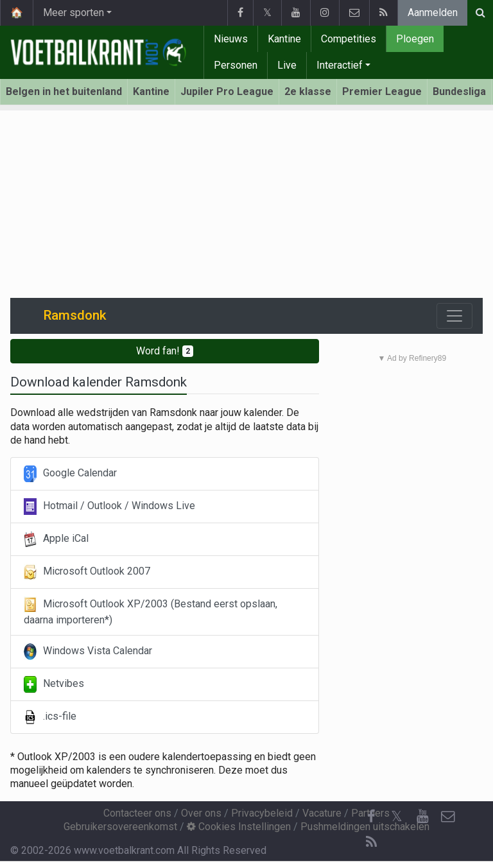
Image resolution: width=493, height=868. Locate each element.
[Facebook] (371, 817)
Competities (349, 39)
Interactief (340, 65)
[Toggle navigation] (454, 316)
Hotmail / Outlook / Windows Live (109, 507)
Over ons (201, 813)
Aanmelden (433, 13)
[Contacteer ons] (448, 817)
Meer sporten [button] (74, 13)
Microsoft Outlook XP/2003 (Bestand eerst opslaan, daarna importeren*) (151, 611)
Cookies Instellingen (239, 827)
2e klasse (308, 91)
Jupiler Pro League (227, 91)
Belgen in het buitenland (64, 91)
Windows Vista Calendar (88, 652)
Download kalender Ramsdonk (99, 382)
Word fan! (165, 351)
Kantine (284, 39)
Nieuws (231, 39)
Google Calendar (70, 474)
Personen (236, 65)
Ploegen (415, 39)
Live (287, 65)
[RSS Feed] (371, 842)
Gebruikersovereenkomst (120, 827)
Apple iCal (56, 539)
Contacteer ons (137, 813)
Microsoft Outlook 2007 (87, 572)
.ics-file (50, 717)
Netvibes (54, 684)
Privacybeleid (262, 813)
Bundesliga (459, 91)
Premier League (382, 91)
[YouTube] (422, 817)
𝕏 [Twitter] (397, 816)
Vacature (322, 813)
